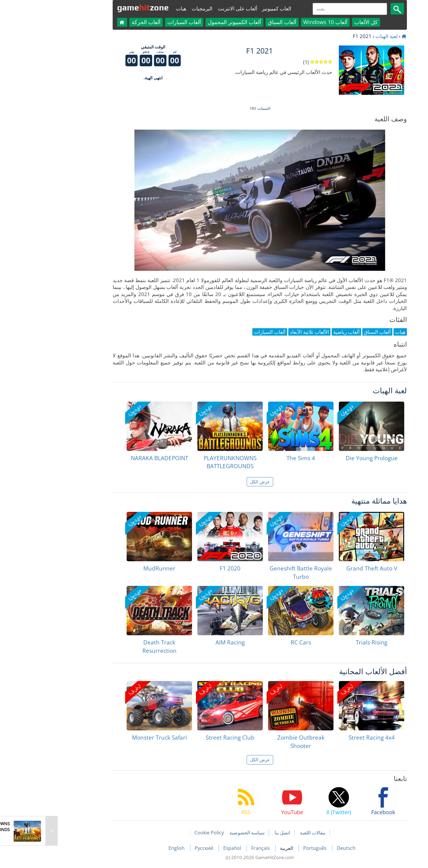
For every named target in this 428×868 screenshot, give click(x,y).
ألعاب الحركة (100, 22)
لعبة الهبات (341, 36)
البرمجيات (156, 8)
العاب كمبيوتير (231, 8)
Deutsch (300, 848)
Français (215, 848)
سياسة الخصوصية (201, 833)
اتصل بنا (237, 833)
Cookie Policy (163, 833)
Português (270, 848)
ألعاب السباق (236, 22)
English (131, 848)
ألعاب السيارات (138, 22)
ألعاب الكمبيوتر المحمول (189, 22)
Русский (159, 848)
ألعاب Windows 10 (280, 22)
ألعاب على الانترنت (192, 8)
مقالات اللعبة (267, 833)
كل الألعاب (320, 22)
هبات (135, 8)
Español (187, 848)
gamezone (97, 7)
